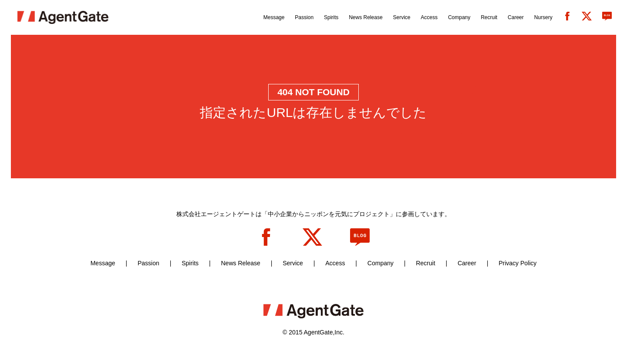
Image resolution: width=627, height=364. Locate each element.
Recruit (425, 263)
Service (293, 263)
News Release (240, 263)
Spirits (190, 263)
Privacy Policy (517, 263)
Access (335, 263)
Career (467, 263)
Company (381, 263)
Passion (148, 263)
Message (103, 263)
